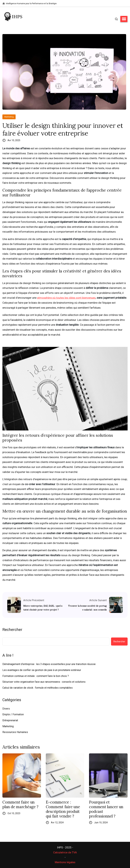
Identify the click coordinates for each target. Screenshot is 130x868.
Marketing (9, 117)
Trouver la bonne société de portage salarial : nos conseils (87, 608)
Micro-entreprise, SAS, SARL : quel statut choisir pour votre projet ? (43, 608)
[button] (124, 19)
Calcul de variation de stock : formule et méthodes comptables (38, 688)
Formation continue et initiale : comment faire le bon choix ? (36, 676)
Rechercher (12, 630)
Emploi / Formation (13, 714)
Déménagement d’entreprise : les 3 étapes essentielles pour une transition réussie (49, 664)
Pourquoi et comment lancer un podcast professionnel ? (106, 809)
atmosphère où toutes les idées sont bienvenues (66, 298)
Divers (6, 709)
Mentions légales (65, 862)
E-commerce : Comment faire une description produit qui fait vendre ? (63, 809)
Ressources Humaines (15, 732)
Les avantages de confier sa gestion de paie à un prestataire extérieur (42, 670)
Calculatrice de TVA (65, 852)
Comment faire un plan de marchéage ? (20, 805)
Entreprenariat (10, 720)
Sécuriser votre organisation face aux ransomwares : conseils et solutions (44, 682)
